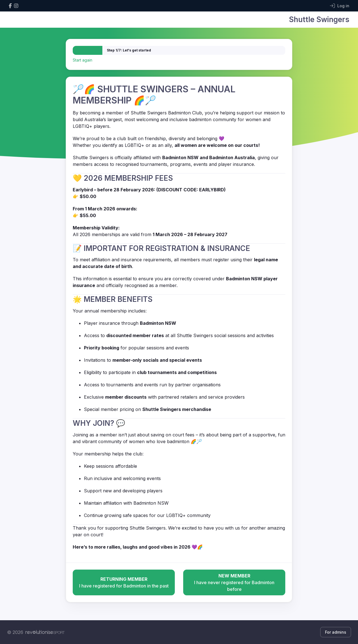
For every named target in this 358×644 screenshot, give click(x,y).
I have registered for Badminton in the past (124, 582)
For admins (336, 632)
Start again (83, 60)
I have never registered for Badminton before (234, 582)
